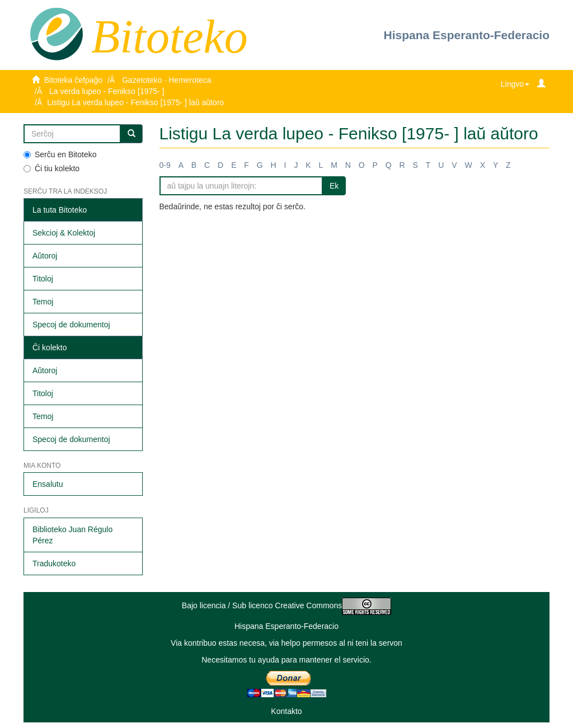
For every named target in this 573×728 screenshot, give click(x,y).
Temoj (43, 302)
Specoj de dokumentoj (71, 325)
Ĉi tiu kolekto (51, 168)
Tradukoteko (54, 563)
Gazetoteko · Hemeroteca (167, 80)
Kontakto (286, 711)
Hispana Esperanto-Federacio (467, 35)
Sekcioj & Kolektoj (64, 233)
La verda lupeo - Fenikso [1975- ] (107, 91)
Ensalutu (48, 484)
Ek (334, 186)
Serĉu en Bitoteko (60, 154)
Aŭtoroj (45, 256)
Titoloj (43, 279)
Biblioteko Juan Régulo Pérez (72, 535)
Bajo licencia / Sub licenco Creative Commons (286, 605)
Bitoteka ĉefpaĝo (73, 80)
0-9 (165, 165)
